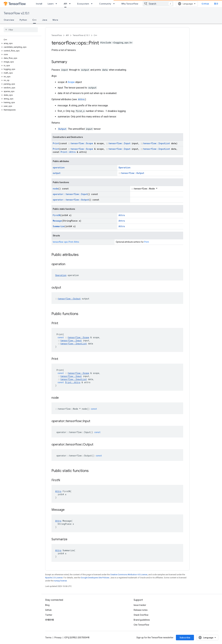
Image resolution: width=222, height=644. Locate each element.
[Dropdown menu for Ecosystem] (93, 4)
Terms (48, 638)
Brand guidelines (142, 620)
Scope (71, 82)
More (55, 20)
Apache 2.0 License (54, 578)
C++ (95, 35)
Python (23, 20)
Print (56, 143)
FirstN (57, 215)
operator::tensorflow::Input (70, 194)
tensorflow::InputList (156, 143)
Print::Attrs (68, 152)
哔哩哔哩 (49, 620)
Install (39, 4)
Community (105, 4)
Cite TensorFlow (141, 625)
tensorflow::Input (119, 143)
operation (59, 168)
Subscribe (185, 638)
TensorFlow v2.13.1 (16, 13)
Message (57, 221)
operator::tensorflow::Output (71, 200)
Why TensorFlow (130, 4)
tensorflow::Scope (82, 143)
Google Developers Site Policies (95, 578)
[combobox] (158, 4)
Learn (51, 4)
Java (45, 20)
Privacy (58, 638)
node (55, 189)
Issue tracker (140, 605)
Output (62, 129)
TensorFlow (57, 35)
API (67, 35)
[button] (20, 43)
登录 (216, 4)
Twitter (49, 615)
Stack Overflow (141, 615)
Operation (124, 168)
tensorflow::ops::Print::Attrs (66, 242)
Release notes (141, 610)
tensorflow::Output (133, 173)
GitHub (205, 4)
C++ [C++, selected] (34, 20)
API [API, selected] (65, 4)
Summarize (59, 226)
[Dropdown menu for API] (71, 4)
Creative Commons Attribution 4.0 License (129, 575)
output (57, 173)
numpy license (60, 581)
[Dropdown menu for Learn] (57, 4)
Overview (9, 20)
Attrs (81, 99)
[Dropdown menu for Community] (115, 4)
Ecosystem (83, 4)
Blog (47, 605)
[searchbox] (21, 30)
